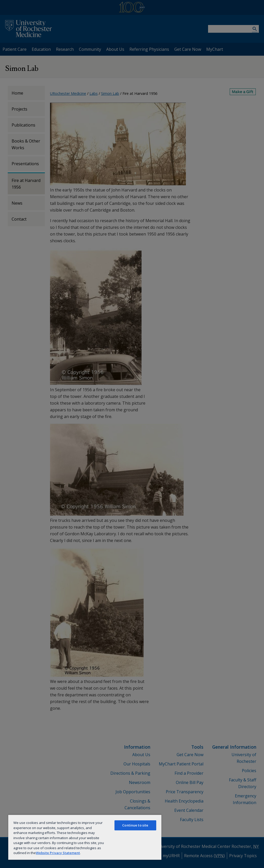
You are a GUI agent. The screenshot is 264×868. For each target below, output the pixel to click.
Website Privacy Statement (58, 853)
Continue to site (135, 825)
